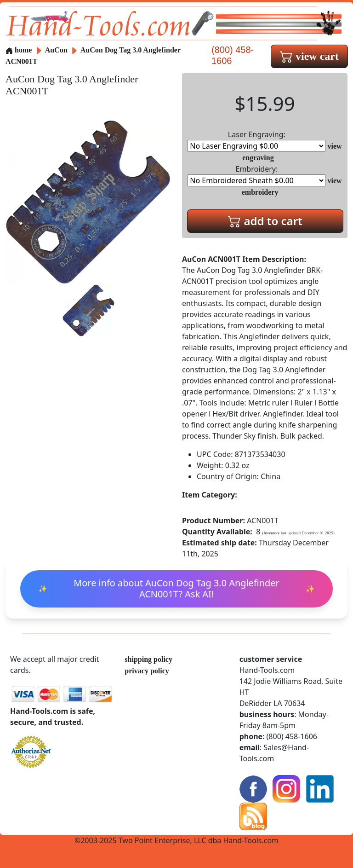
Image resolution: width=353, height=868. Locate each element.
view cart (309, 56)
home (19, 50)
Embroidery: (256, 175)
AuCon (57, 50)
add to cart (265, 221)
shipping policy (148, 659)
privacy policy (147, 671)
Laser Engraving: (256, 141)
